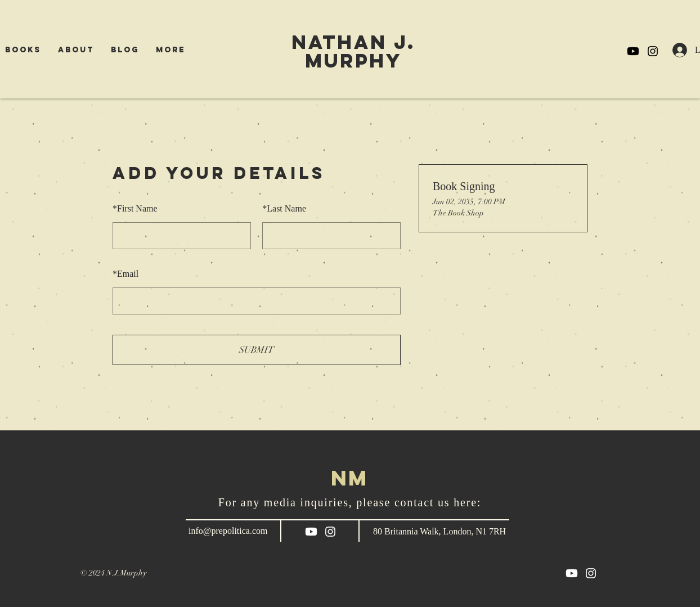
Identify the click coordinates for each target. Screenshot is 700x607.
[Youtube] (633, 51)
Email (125, 274)
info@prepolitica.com (228, 531)
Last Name (284, 208)
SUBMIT (257, 350)
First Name (135, 208)
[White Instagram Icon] (330, 532)
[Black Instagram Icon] (653, 51)
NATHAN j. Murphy (353, 51)
